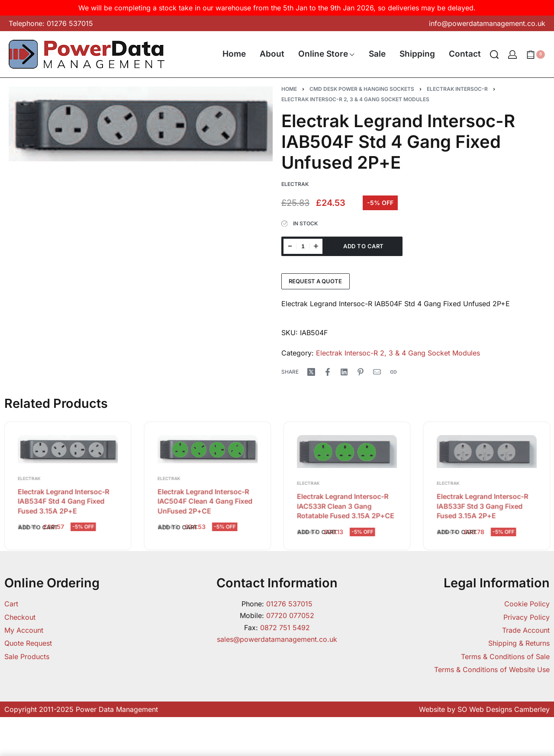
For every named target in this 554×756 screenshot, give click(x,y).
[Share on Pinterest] (361, 372)
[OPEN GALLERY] (141, 124)
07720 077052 (290, 615)
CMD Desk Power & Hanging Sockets (362, 89)
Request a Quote (315, 281)
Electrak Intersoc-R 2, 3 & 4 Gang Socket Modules (355, 99)
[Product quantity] (303, 246)
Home (289, 89)
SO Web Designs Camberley (504, 709)
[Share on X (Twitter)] (311, 372)
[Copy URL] (393, 372)
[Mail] (377, 372)
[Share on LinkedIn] (344, 372)
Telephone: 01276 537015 (51, 23)
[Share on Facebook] (328, 372)
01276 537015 (289, 604)
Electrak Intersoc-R (457, 89)
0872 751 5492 (285, 628)
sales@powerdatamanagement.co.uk (277, 639)
